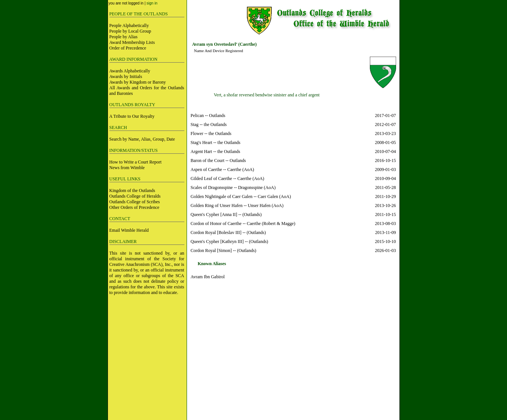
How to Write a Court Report (136, 162)
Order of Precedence (128, 48)
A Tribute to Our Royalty (132, 116)
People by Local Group (130, 31)
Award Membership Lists (132, 42)
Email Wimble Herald (129, 230)
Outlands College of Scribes (135, 202)
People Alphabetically (129, 25)
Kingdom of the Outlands (132, 190)
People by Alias (123, 37)
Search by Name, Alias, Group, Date (142, 139)
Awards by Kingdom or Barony (138, 82)
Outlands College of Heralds (135, 196)
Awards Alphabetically (130, 71)
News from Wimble (127, 168)
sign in (152, 3)
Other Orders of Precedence (135, 207)
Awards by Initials (126, 76)
